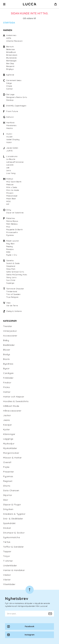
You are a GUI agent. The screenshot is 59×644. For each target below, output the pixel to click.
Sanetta (10, 260)
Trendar (8, 326)
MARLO (10, 179)
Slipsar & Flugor (12, 505)
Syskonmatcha (11, 537)
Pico (8, 227)
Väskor (7, 575)
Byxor (6, 368)
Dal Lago (10, 94)
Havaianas (11, 125)
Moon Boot (11, 199)
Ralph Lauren (13, 241)
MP (8, 204)
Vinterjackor (10, 331)
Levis (9, 170)
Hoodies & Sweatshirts (16, 401)
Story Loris (11, 277)
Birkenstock (12, 55)
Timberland (12, 291)
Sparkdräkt (9, 523)
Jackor (7, 415)
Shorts (7, 486)
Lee (8, 168)
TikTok (7, 542)
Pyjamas (8, 476)
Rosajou (10, 249)
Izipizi (9, 142)
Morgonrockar (11, 453)
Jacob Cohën (12, 148)
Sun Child (11, 280)
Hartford (10, 123)
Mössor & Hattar (12, 458)
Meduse (10, 184)
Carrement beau (14, 80)
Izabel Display (13, 139)
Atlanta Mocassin (14, 41)
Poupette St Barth (14, 229)
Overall (7, 462)
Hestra (10, 128)
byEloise (10, 75)
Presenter (8, 472)
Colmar (10, 89)
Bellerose (10, 49)
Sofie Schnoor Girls (15, 272)
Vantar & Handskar (14, 570)
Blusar (7, 350)
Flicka (6, 387)
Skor (6, 500)
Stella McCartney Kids (17, 275)
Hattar (7, 392)
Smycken (8, 509)
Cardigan (8, 373)
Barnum (10, 47)
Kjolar (7, 429)
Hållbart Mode (11, 406)
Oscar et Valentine (15, 213)
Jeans (7, 420)
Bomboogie (11, 61)
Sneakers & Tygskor (14, 514)
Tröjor (7, 556)
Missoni (10, 193)
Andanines (11, 35)
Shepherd (11, 266)
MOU (9, 201)
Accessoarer (10, 336)
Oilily (9, 210)
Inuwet (9, 137)
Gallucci (10, 117)
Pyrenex (10, 235)
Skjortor (8, 495)
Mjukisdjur (9, 444)
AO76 (9, 38)
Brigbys (10, 69)
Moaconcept (12, 196)
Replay (10, 246)
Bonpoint (10, 66)
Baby (6, 340)
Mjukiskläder (10, 448)
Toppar (7, 551)
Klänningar (9, 434)
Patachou (11, 218)
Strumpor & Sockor (14, 533)
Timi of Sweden (13, 294)
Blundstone (11, 58)
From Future (12, 111)
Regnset (8, 481)
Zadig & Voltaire (14, 311)
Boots (6, 359)
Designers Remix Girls (17, 97)
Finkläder (8, 378)
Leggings (8, 439)
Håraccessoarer (12, 411)
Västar (7, 580)
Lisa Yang (11, 173)
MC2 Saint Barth (14, 182)
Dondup (10, 100)
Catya (9, 83)
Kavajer (7, 425)
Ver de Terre (12, 306)
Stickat (7, 528)
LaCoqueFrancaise (15, 162)
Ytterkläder (9, 584)
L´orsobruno (12, 156)
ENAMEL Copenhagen (16, 106)
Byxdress (8, 364)
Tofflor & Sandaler (13, 547)
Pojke (6, 467)
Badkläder (9, 345)
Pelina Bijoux (12, 221)
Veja (8, 303)
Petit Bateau (12, 224)
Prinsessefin (12, 232)
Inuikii (9, 134)
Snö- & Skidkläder (13, 519)
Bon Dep (10, 63)
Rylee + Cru (12, 255)
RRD (8, 252)
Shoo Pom (11, 269)
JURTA (10, 151)
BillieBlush (11, 52)
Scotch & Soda (13, 263)
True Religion (12, 297)
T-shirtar (8, 561)
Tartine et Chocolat (15, 289)
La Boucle (11, 159)
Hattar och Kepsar (14, 397)
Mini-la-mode (13, 190)
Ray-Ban (10, 244)
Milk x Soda (12, 187)
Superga (10, 283)
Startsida (9, 23)
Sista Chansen (11, 490)
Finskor (7, 383)
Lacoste (10, 165)
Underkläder (10, 565)
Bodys (7, 354)
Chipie (9, 86)
